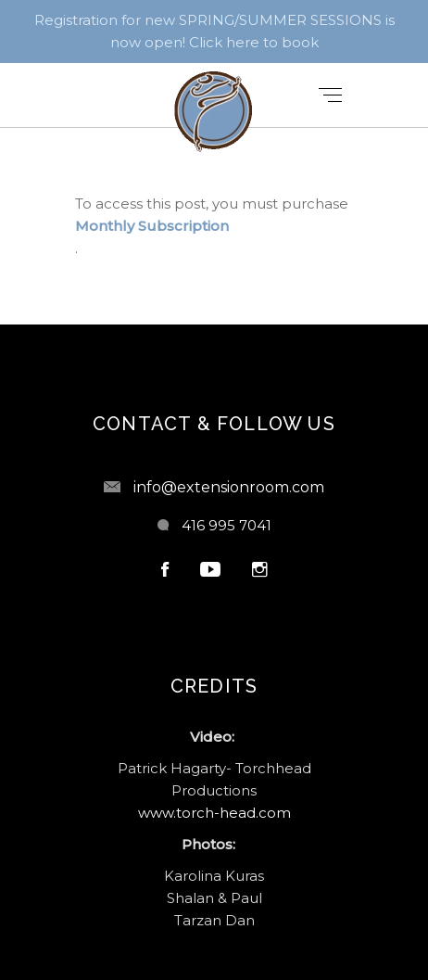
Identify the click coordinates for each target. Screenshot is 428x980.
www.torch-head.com (214, 813)
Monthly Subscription (152, 226)
